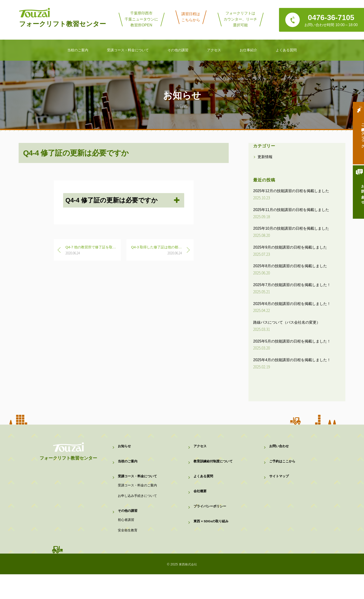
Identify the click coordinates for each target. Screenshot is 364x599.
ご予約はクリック (356, 136)
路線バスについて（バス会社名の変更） (287, 322)
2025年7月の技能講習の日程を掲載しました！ (292, 285)
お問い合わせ (356, 199)
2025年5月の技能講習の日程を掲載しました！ (292, 341)
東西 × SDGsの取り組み (213, 538)
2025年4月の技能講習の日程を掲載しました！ (292, 360)
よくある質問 (204, 484)
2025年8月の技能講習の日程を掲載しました (290, 266)
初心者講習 (127, 540)
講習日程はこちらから (191, 17)
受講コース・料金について (139, 484)
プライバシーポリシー (211, 520)
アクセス (201, 448)
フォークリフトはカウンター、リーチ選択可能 (240, 19)
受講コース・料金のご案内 (139, 496)
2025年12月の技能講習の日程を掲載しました (291, 191)
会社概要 (201, 502)
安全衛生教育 (128, 553)
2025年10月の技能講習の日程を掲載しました (291, 228)
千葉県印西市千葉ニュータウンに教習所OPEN (141, 19)
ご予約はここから (283, 466)
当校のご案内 (128, 466)
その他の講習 (128, 528)
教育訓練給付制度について (214, 466)
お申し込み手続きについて (139, 510)
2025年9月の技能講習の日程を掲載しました (290, 247)
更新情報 (265, 157)
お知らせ (125, 448)
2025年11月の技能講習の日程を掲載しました (291, 210)
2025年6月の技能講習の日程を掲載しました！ (292, 304)
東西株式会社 (188, 589)
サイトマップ (280, 484)
